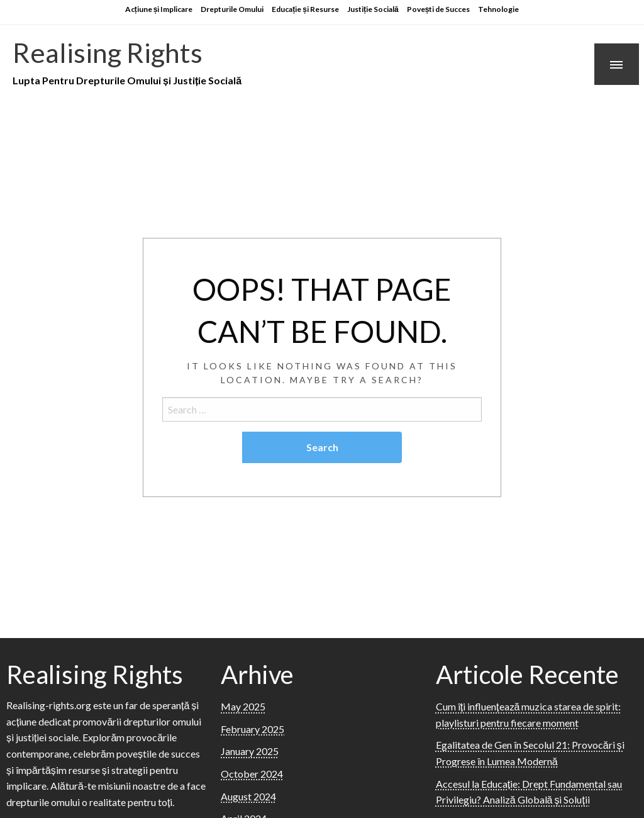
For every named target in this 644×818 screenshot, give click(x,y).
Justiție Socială (373, 9)
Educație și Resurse (305, 9)
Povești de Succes (439, 9)
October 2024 (252, 774)
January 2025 (250, 751)
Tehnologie (498, 9)
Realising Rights (108, 52)
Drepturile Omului (232, 9)
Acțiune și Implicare (159, 9)
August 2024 (248, 796)
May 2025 (243, 706)
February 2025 (253, 729)
